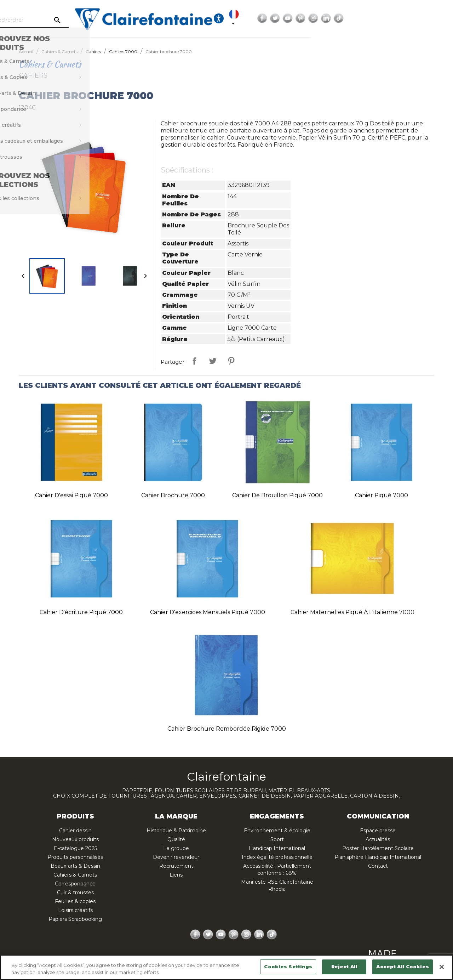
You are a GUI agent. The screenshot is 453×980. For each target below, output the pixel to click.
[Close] (442, 967)
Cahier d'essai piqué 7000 (71, 495)
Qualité (176, 839)
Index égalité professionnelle (277, 857)
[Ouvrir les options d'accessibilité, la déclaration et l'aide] (314, 18)
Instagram (417, 18)
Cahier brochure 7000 (173, 495)
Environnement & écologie (277, 831)
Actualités (378, 839)
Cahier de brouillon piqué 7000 (277, 495)
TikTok (442, 18)
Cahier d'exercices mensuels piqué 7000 (208, 612)
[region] (226, 967)
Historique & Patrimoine (176, 831)
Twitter (378, 18)
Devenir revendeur (176, 857)
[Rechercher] (76, 20)
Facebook (366, 18)
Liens (176, 875)
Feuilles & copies (75, 901)
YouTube (391, 18)
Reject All (344, 967)
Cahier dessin (75, 831)
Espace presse (378, 831)
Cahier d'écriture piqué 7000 (81, 612)
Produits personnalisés (75, 857)
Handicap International (277, 848)
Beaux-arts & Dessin (75, 866)
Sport (277, 839)
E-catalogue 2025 (75, 848)
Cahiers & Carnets (75, 875)
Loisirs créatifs (75, 910)
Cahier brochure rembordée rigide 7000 (227, 729)
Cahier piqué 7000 (382, 495)
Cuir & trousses (75, 893)
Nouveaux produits (75, 839)
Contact (378, 866)
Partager (194, 361)
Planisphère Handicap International (378, 857)
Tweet (213, 361)
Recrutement (176, 866)
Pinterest (404, 18)
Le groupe (176, 848)
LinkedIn (429, 18)
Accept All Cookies (402, 967)
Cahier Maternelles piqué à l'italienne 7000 (352, 612)
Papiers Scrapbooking (75, 919)
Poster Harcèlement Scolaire (378, 848)
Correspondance (75, 884)
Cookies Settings (288, 967)
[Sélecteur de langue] (335, 18)
